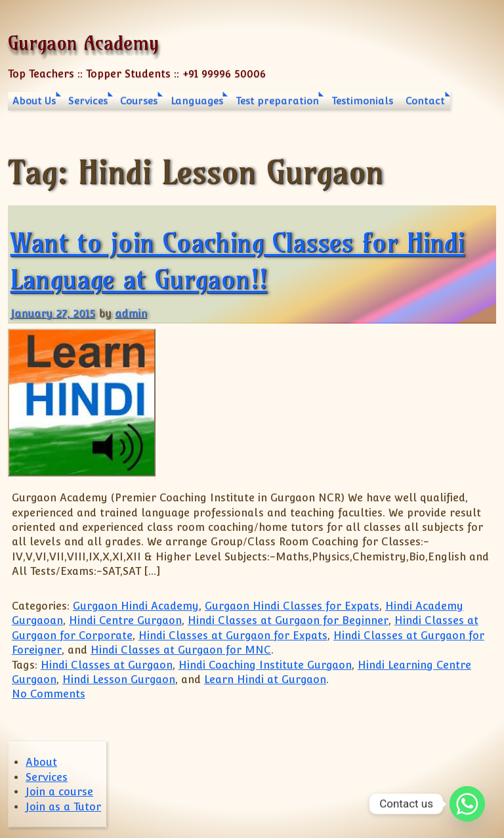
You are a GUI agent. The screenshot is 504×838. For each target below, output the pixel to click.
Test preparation (277, 101)
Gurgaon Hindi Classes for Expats (292, 606)
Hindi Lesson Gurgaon (119, 680)
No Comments (49, 694)
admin (131, 313)
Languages (197, 101)
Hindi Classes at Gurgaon (107, 665)
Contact (425, 101)
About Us (34, 101)
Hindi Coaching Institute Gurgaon (265, 665)
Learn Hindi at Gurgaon (265, 680)
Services (88, 101)
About (41, 762)
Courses (139, 101)
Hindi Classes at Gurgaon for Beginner (288, 620)
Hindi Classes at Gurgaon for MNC (181, 650)
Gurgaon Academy (83, 43)
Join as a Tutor (63, 807)
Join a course (59, 792)
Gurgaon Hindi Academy (136, 606)
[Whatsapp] (467, 804)
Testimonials (362, 101)
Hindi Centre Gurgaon (125, 620)
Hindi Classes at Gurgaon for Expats (233, 636)
